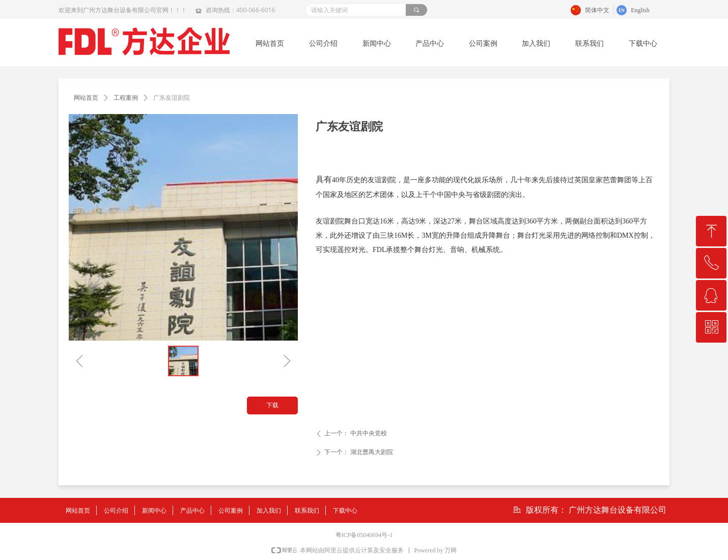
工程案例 (126, 98)
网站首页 (86, 98)
